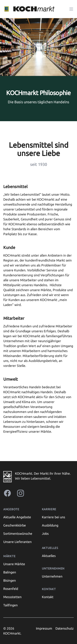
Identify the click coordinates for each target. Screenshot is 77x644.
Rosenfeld (11, 589)
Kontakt (48, 597)
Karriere (49, 509)
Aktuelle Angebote (17, 517)
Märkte (9, 556)
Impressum (44, 628)
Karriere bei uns (53, 517)
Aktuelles (49, 556)
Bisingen (10, 580)
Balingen (10, 572)
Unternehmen (52, 576)
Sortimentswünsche (18, 534)
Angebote (11, 509)
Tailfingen (10, 605)
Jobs (45, 534)
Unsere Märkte (14, 564)
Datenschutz (65, 628)
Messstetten (12, 597)
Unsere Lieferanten (17, 542)
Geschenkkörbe (15, 525)
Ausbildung (50, 525)
